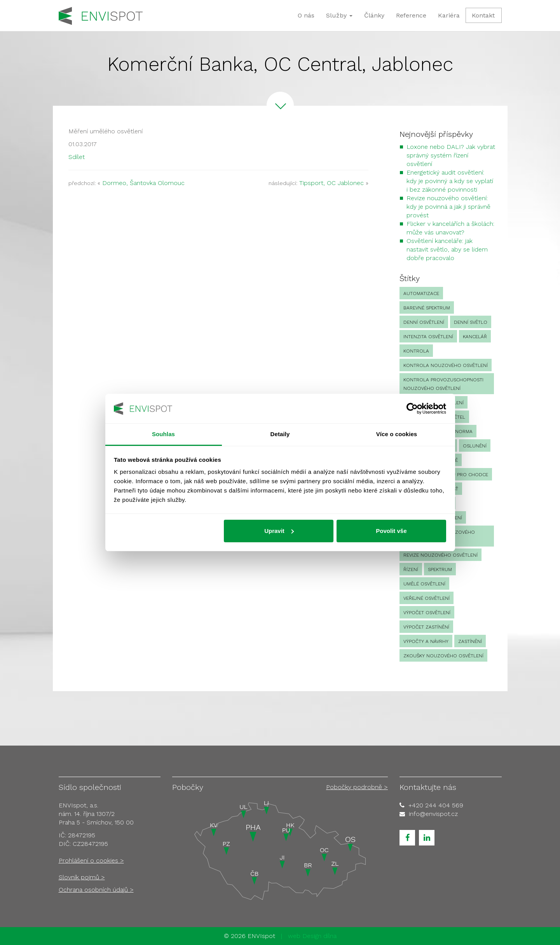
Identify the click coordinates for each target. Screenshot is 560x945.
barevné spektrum (427, 308)
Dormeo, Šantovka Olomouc (143, 183)
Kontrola (416, 351)
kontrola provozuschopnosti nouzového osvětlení (443, 384)
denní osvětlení (424, 322)
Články (374, 15)
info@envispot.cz (433, 814)
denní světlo (471, 322)
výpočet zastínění (426, 627)
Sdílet (77, 157)
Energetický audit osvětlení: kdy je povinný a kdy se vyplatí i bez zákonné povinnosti (450, 181)
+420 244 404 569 (436, 805)
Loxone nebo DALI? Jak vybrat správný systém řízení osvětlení (451, 155)
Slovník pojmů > (82, 877)
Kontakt (483, 15)
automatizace (421, 293)
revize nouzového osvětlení (440, 555)
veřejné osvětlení (427, 598)
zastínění (470, 641)
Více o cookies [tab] (397, 434)
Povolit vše (391, 531)
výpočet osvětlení (427, 613)
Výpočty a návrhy (426, 641)
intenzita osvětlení (428, 337)
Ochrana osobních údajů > (96, 890)
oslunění (475, 446)
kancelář (475, 337)
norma (464, 431)
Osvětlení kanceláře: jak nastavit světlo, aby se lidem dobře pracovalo (447, 249)
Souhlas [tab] (163, 434)
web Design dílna (312, 936)
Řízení (411, 569)
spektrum (440, 569)
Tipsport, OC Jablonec (331, 183)
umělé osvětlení (424, 584)
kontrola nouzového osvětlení (446, 365)
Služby (339, 15)
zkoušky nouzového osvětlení (443, 656)
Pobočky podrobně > (357, 787)
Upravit (279, 531)
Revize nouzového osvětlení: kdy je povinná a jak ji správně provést (448, 207)
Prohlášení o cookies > (91, 860)
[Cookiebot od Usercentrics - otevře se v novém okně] (412, 409)
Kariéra (449, 15)
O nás (306, 15)
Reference (411, 15)
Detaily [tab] (280, 434)
